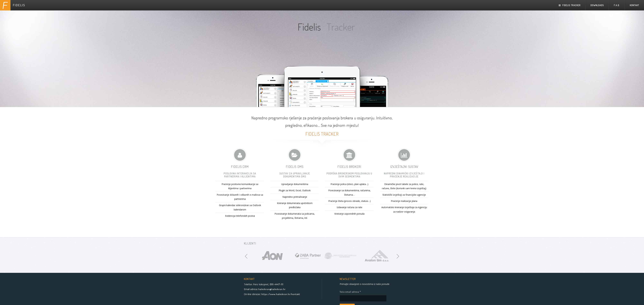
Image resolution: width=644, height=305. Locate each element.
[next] (398, 256)
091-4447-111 (277, 284)
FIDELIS (19, 5)
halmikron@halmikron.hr (272, 289)
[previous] (246, 256)
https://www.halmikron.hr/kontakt (281, 294)
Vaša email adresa (359, 292)
